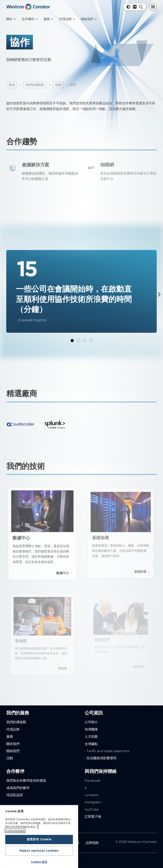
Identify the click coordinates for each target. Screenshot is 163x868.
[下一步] (158, 295)
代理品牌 (13, 728)
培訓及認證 (15, 794)
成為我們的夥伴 (18, 787)
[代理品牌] (67, 19)
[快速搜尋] (141, 7)
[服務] (48, 19)
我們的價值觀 (35, 85)
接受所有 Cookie (39, 838)
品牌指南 (92, 841)
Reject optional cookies (39, 850)
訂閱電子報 (93, 815)
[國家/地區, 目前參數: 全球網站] (135, 7)
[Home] (28, 7)
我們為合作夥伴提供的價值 (26, 779)
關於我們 (13, 743)
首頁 (12, 85)
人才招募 (91, 735)
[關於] (11, 19)
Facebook (92, 779)
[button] (129, 7)
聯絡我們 (13, 750)
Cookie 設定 (39, 862)
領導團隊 (91, 728)
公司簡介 (91, 721)
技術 (58, 85)
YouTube (92, 808)
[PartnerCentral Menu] (153, 7)
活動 (10, 757)
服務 (10, 735)
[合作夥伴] (30, 19)
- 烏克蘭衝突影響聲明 (101, 757)
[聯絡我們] (89, 19)
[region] (39, 836)
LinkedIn (92, 794)
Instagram (93, 801)
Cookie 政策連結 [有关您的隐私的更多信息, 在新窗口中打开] (15, 830)
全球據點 (91, 743)
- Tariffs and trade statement (107, 750)
